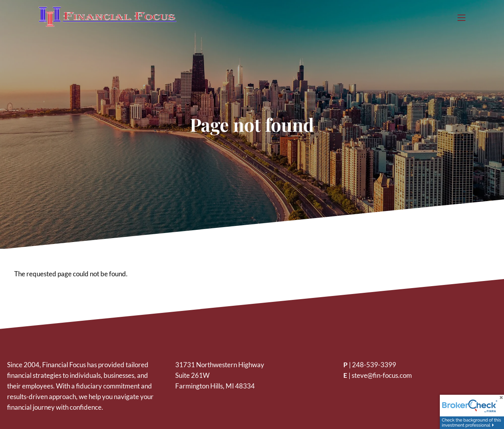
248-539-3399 (374, 365)
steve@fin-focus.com (382, 375)
